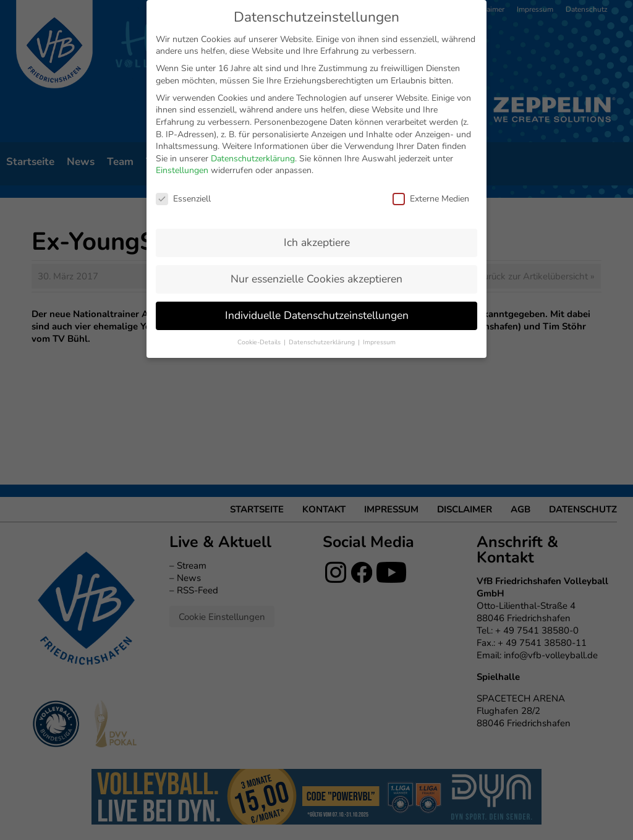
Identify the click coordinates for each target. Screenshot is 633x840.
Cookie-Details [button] (260, 244)
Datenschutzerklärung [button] (323, 244)
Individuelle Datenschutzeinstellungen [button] (317, 218)
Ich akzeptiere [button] (317, 145)
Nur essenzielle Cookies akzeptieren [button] (316, 181)
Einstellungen (182, 73)
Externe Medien (431, 101)
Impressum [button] (379, 244)
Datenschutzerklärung (253, 61)
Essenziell (183, 101)
